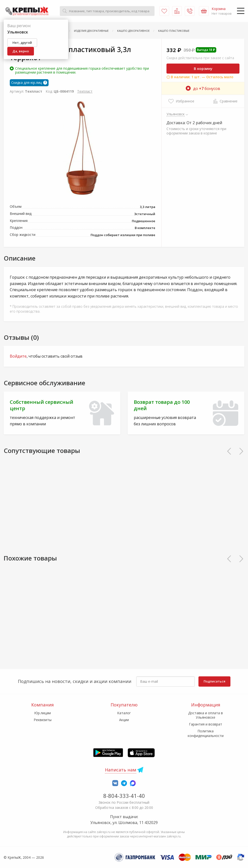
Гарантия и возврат (206, 724)
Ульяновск (176, 114)
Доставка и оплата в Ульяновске (206, 715)
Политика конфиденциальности (206, 733)
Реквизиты (43, 720)
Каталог (124, 713)
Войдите (18, 356)
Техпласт (85, 91)
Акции (124, 720)
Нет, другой (22, 43)
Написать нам (121, 770)
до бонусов (203, 88)
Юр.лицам (42, 713)
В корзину (203, 68)
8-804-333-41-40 (124, 796)
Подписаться (214, 681)
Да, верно (21, 51)
